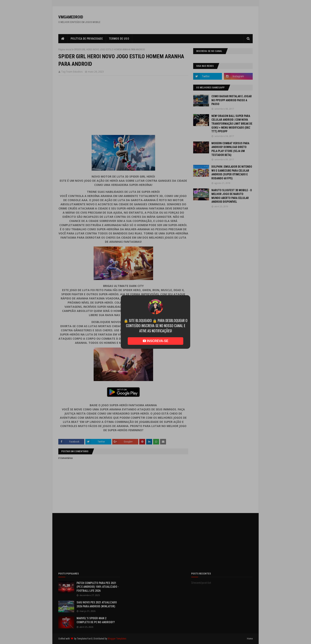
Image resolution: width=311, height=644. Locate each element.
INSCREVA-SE (156, 341)
